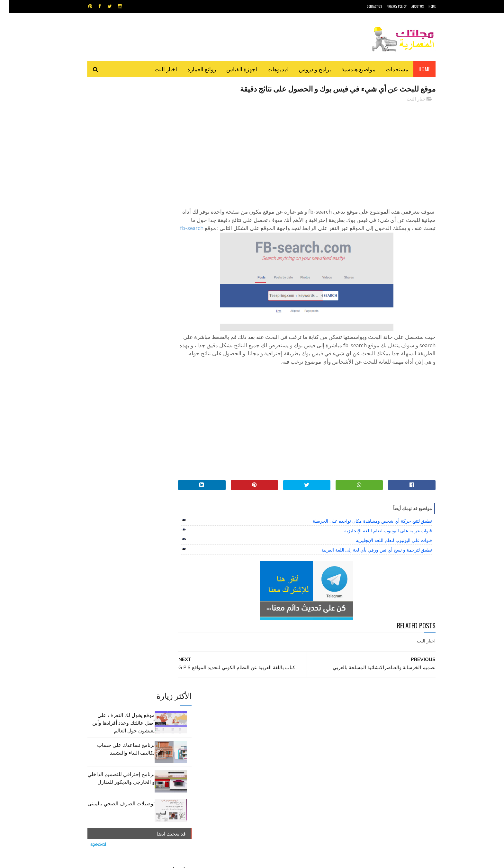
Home (415, 69)
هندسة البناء (266, 746)
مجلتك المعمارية (390, 860)
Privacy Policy (387, 6)
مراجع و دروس (227, 735)
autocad (242, 712)
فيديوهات (269, 69)
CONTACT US (365, 6)
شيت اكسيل (272, 735)
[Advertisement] (310, 153)
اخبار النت (157, 69)
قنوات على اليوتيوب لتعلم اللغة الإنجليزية (385, 549)
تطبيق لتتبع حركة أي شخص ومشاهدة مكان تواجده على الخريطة (363, 529)
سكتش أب (297, 735)
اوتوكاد (300, 724)
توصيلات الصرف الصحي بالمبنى (112, 202)
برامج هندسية (277, 724)
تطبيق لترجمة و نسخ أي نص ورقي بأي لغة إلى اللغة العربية (368, 558)
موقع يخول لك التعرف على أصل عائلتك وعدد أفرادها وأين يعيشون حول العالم (114, 121)
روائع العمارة (192, 69)
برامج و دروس (306, 69)
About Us (408, 6)
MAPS (283, 712)
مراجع (251, 735)
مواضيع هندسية (349, 69)
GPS (301, 712)
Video (264, 712)
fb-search (359, 237)
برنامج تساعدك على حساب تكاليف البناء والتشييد (117, 147)
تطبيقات (253, 724)
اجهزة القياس (232, 69)
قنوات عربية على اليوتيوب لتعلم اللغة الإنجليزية (379, 539)
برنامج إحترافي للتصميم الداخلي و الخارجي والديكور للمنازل (112, 177)
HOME (423, 6)
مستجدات (388, 69)
